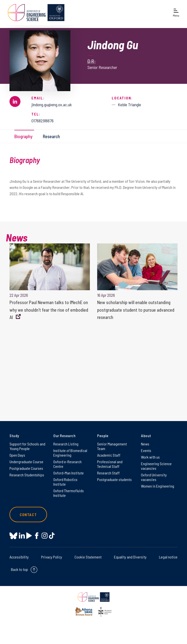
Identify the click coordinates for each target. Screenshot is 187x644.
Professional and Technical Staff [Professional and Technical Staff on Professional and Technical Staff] (110, 464)
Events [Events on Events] (146, 450)
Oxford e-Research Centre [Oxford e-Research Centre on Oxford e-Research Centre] (67, 464)
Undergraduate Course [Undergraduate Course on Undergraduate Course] (26, 462)
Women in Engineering (158, 486)
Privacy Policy (52, 557)
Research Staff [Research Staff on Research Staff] (108, 473)
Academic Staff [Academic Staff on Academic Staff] (109, 455)
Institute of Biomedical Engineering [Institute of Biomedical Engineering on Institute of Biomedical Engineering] (70, 453)
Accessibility (19, 557)
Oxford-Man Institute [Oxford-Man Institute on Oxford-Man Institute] (69, 473)
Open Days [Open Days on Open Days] (17, 455)
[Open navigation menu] (176, 13)
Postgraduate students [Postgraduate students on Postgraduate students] (114, 479)
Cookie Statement (88, 557)
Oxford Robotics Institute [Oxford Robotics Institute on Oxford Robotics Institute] (65, 482)
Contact (28, 514)
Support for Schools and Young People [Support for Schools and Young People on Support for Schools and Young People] (27, 446)
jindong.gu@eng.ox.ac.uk (52, 105)
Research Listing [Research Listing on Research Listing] (66, 444)
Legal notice (168, 557)
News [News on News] (145, 444)
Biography (23, 136)
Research (51, 136)
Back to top (19, 569)
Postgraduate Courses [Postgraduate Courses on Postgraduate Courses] (26, 468)
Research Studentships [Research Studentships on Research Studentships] (27, 475)
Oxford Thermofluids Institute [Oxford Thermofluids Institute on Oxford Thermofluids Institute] (69, 493)
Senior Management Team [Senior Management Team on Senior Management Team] (112, 446)
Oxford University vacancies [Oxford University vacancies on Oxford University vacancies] (154, 477)
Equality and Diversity (130, 557)
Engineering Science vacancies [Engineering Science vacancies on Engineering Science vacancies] (156, 466)
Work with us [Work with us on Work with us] (150, 457)
